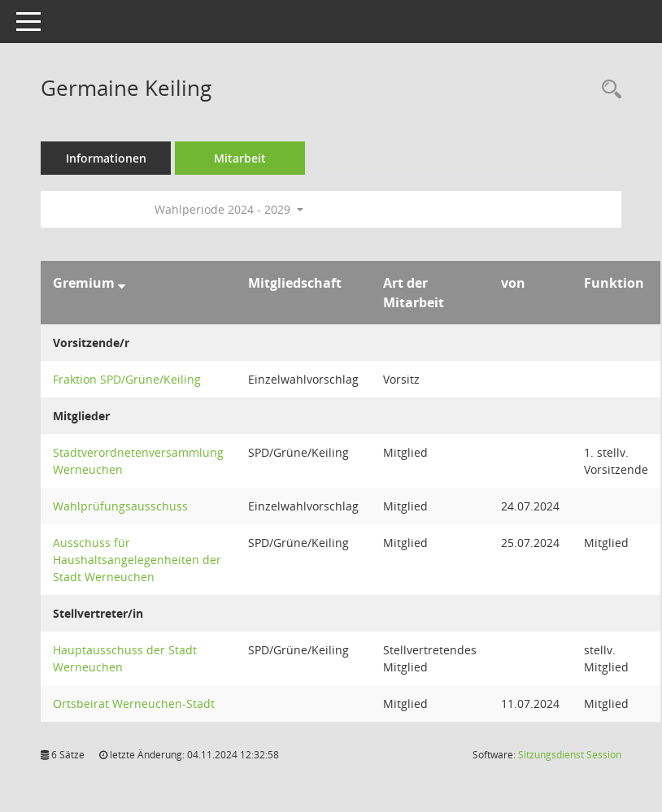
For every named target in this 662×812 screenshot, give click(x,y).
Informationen (106, 158)
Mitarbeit (240, 158)
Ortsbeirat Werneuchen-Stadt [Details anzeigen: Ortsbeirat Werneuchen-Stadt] (134, 703)
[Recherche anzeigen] (608, 90)
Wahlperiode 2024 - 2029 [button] (229, 209)
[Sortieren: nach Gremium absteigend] (122, 283)
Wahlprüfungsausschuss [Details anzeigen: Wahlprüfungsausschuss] (120, 506)
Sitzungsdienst (570, 755)
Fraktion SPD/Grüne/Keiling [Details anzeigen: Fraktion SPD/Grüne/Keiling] (127, 379)
